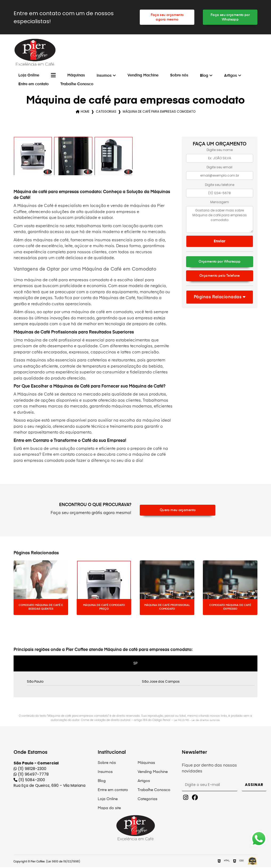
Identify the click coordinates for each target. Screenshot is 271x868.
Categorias (106, 112)
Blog (204, 76)
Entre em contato (34, 85)
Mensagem (220, 203)
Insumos (104, 76)
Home (85, 112)
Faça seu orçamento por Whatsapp (230, 17)
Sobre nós (179, 76)
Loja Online (29, 76)
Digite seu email (219, 168)
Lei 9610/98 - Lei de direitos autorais (197, 721)
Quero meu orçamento (178, 511)
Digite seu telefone (220, 186)
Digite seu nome (220, 151)
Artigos (231, 76)
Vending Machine (143, 76)
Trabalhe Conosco (77, 85)
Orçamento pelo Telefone (220, 277)
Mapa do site (109, 809)
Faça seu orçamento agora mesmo (167, 17)
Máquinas (76, 76)
